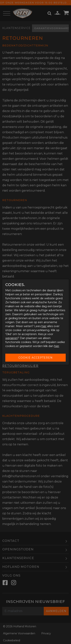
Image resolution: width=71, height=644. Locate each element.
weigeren (11, 338)
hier (44, 326)
